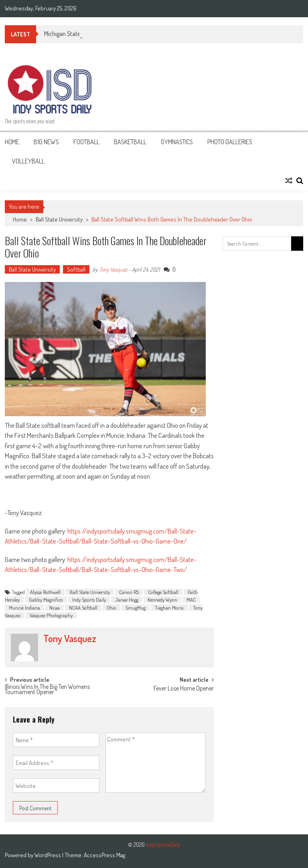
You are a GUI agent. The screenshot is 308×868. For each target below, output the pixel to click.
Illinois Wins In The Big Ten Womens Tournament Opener (47, 690)
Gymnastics (177, 142)
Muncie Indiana (24, 608)
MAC (191, 600)
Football (86, 142)
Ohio (111, 608)
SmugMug (136, 608)
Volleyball (28, 161)
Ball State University (59, 219)
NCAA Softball (83, 608)
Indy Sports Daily (89, 600)
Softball (76, 269)
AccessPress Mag (104, 855)
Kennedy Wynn (162, 600)
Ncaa (55, 608)
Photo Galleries (230, 142)
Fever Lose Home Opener (184, 689)
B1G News (46, 142)
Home (12, 142)
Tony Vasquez (113, 269)
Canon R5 (129, 592)
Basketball (130, 142)
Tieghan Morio (169, 608)
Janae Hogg (127, 600)
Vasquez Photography (51, 615)
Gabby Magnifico (46, 600)
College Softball (163, 592)
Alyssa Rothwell (45, 592)
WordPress (48, 855)
